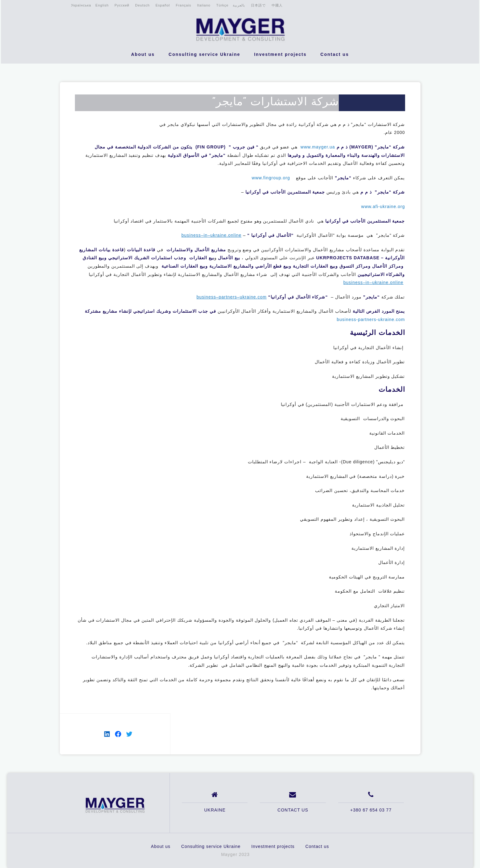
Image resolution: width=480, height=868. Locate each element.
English (102, 5)
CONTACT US (293, 810)
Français (183, 5)
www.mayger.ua (318, 147)
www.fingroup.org (271, 178)
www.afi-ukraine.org (383, 207)
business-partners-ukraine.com (371, 319)
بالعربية (239, 5)
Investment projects (280, 54)
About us (143, 54)
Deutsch (142, 5)
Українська (81, 5)
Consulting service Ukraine (205, 54)
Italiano (204, 5)
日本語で (258, 5)
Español (163, 5)
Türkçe (223, 5)
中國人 (277, 5)
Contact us (334, 54)
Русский (122, 5)
